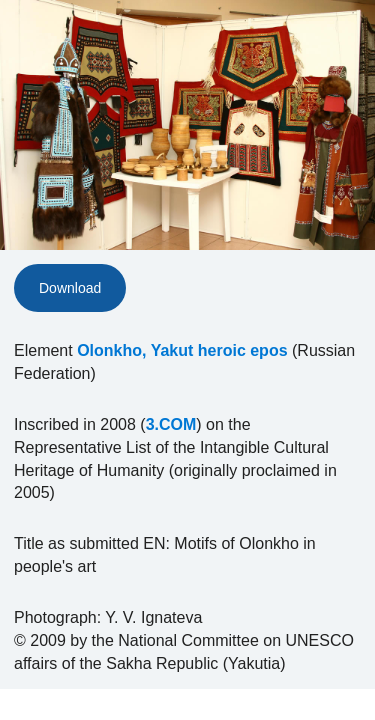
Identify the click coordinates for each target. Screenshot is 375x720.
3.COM (171, 424)
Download (70, 288)
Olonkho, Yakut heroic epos (182, 350)
